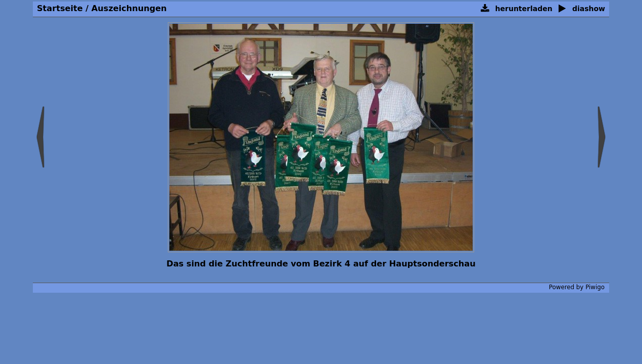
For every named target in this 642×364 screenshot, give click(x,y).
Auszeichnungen (129, 8)
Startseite (60, 8)
